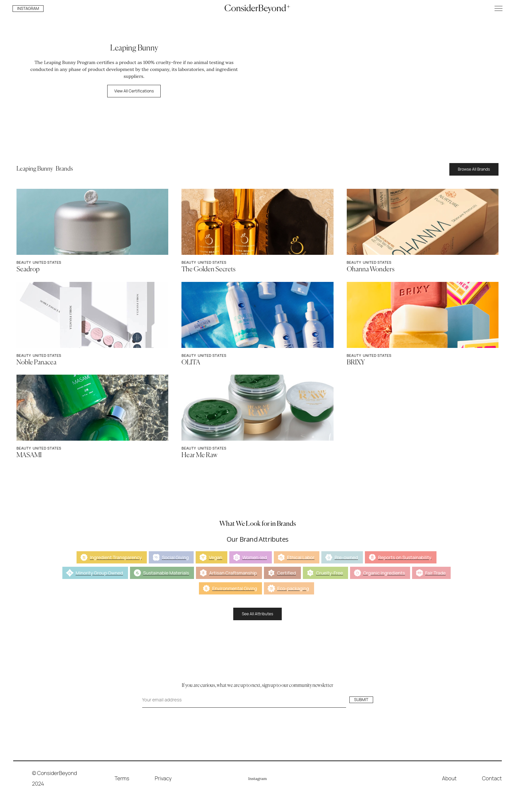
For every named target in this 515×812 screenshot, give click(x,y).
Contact (492, 778)
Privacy (163, 778)
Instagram (257, 778)
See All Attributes (257, 614)
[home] (258, 8)
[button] (499, 8)
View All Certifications (134, 91)
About (449, 778)
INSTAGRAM (28, 8)
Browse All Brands (474, 169)
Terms (122, 778)
